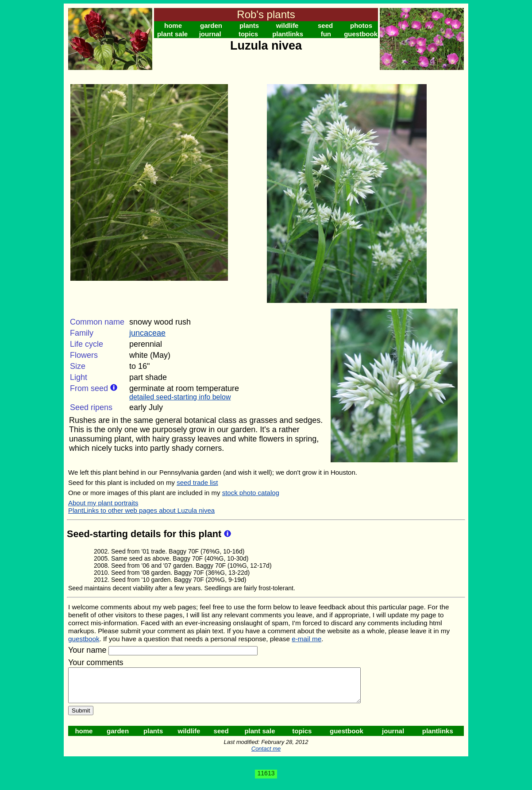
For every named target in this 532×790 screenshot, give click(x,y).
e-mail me (306, 639)
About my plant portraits (103, 503)
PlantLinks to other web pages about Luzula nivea (141, 510)
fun (326, 34)
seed (325, 25)
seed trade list (197, 482)
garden (211, 25)
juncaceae (147, 333)
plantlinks (288, 34)
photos (361, 25)
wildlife (287, 25)
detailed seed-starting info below (180, 397)
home (173, 25)
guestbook (361, 34)
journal (210, 34)
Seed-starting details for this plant (145, 534)
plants (249, 25)
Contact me (266, 755)
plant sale (172, 34)
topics (248, 34)
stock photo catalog (251, 493)
